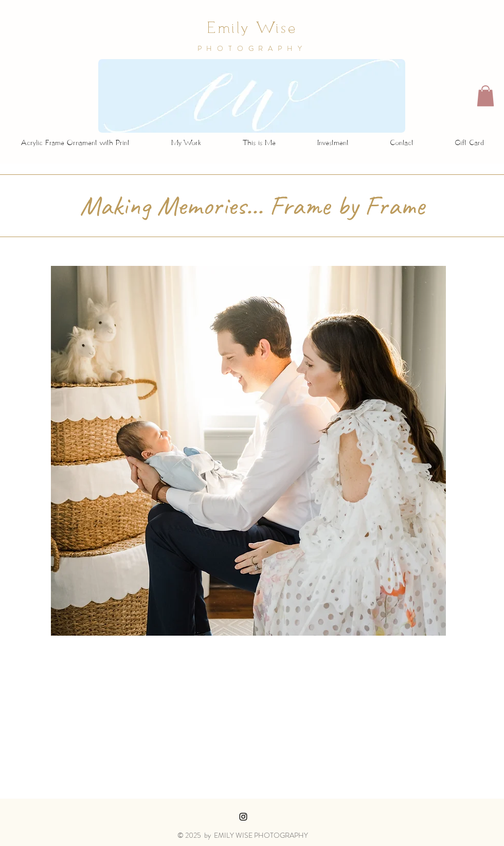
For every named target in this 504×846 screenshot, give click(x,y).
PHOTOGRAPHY (252, 48)
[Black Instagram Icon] (243, 817)
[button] (485, 96)
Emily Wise (252, 30)
